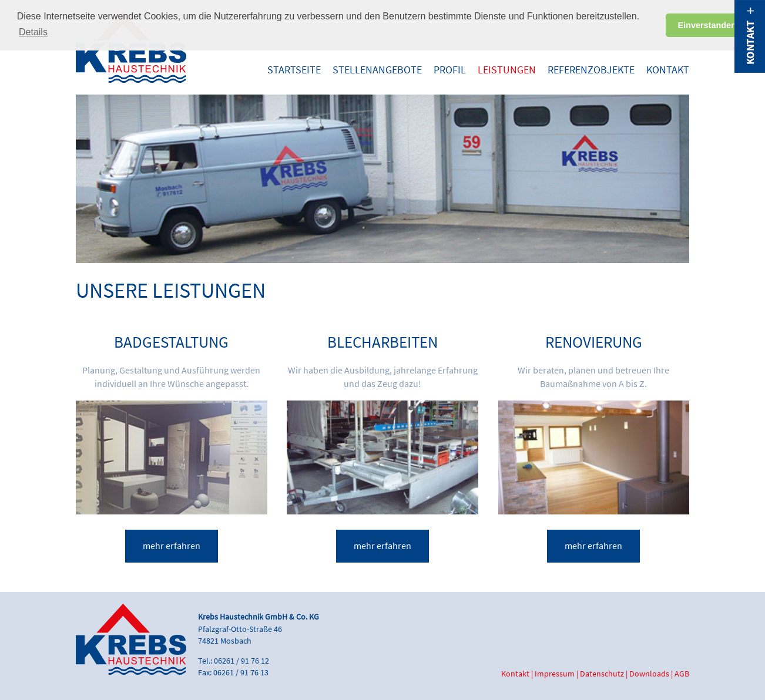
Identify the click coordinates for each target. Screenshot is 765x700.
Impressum (555, 674)
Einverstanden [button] (707, 25)
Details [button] (33, 32)
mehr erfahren (172, 546)
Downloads (649, 674)
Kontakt (515, 674)
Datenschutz (602, 674)
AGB (682, 674)
